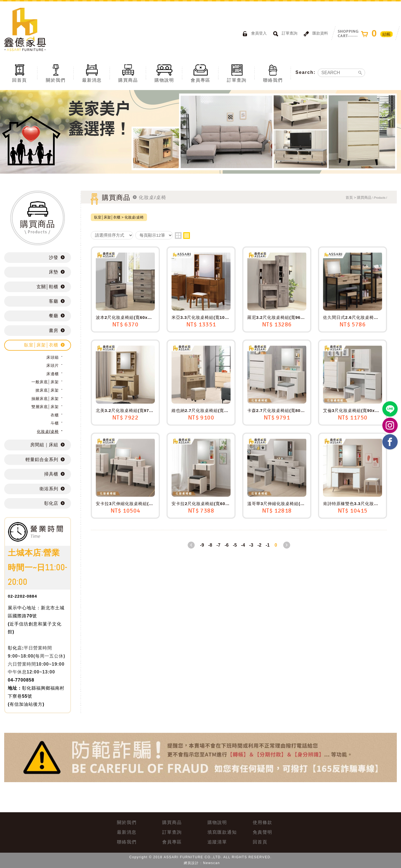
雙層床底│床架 (45, 407)
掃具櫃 (51, 474)
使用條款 (263, 822)
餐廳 (53, 316)
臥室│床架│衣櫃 (41, 345)
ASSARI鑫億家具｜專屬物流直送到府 (25, 29)
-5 (235, 545)
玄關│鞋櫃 (47, 287)
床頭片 (53, 365)
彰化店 (51, 503)
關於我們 (56, 73)
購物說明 (164, 73)
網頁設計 (191, 863)
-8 (210, 545)
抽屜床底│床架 (45, 399)
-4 (243, 545)
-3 (251, 545)
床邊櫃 (53, 374)
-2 (260, 545)
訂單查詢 (284, 34)
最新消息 (92, 73)
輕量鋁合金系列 (42, 460)
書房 (53, 330)
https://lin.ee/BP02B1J (390, 409)
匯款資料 (315, 34)
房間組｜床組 (44, 445)
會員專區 (200, 73)
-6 (227, 545)
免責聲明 (263, 832)
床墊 (53, 272)
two (178, 236)
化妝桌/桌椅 (48, 431)
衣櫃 (55, 415)
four (187, 236)
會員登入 (254, 34)
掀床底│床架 (47, 390)
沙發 (53, 257)
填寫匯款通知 (222, 832)
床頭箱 (53, 357)
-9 (202, 545)
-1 (268, 545)
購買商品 (128, 73)
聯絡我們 (273, 73)
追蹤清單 (217, 842)
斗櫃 (55, 423)
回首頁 (19, 73)
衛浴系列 (49, 489)
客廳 (53, 301)
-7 (218, 545)
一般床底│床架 (45, 382)
